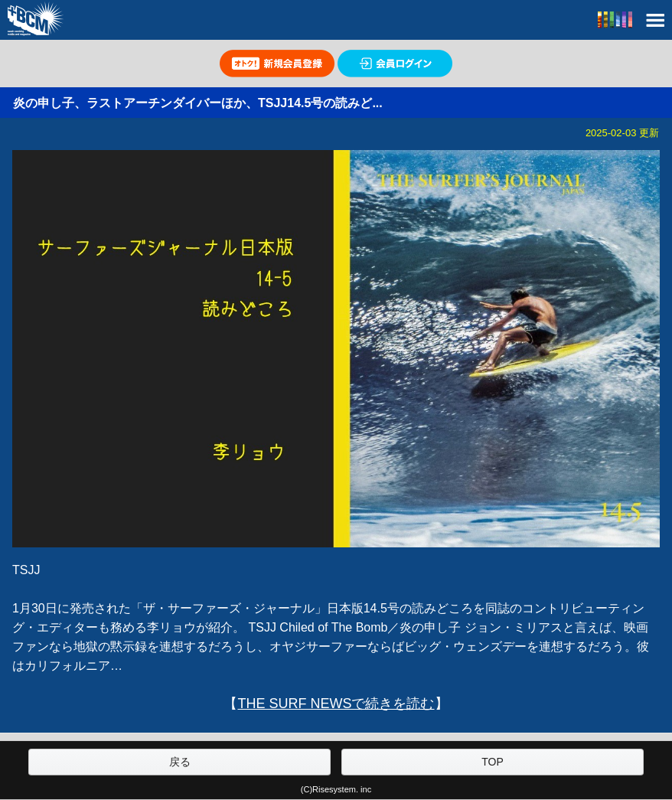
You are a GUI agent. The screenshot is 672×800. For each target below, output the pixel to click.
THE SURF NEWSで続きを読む (336, 704)
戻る (180, 762)
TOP (493, 762)
